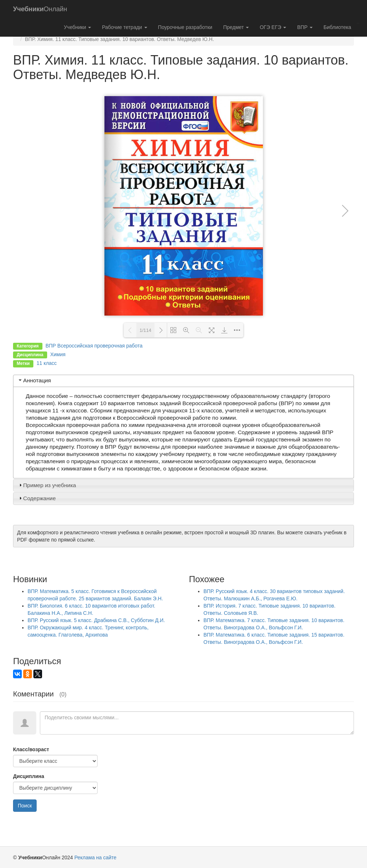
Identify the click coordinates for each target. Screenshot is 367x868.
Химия (58, 354)
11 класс (47, 363)
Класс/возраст (31, 749)
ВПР (305, 27)
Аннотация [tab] (34, 380)
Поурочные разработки (185, 27)
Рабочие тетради (124, 27)
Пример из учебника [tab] (47, 485)
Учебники (77, 27)
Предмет (236, 27)
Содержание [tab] (37, 498)
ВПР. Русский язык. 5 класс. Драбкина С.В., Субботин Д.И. (96, 620)
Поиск (25, 806)
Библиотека (337, 27)
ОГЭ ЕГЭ (273, 27)
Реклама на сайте (95, 857)
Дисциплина (29, 776)
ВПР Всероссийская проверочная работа (94, 346)
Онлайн (40, 9)
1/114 (146, 330)
